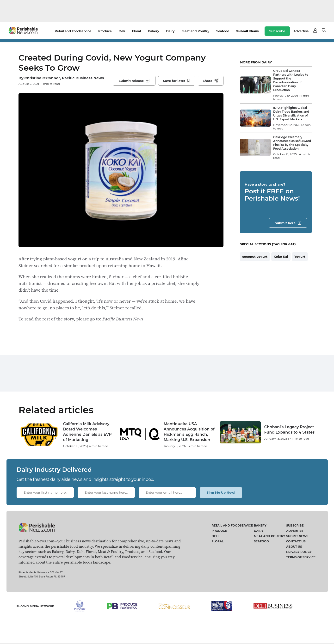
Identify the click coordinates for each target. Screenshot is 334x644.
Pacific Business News (123, 319)
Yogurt (300, 257)
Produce (105, 31)
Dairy (170, 31)
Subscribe (277, 31)
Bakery (153, 31)
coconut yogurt (255, 257)
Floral (136, 31)
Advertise (301, 31)
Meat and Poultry (195, 31)
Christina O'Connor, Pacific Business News (64, 78)
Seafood (223, 31)
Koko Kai (281, 257)
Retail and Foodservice (73, 31)
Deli (122, 31)
